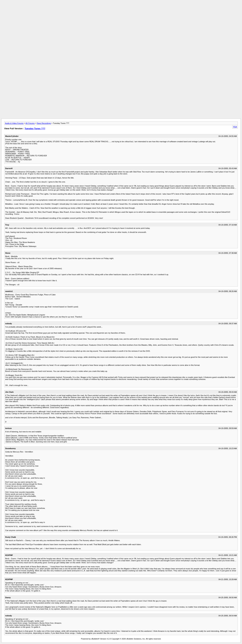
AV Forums (30, 123)
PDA (235, 127)
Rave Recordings (44, 123)
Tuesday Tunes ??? (35, 129)
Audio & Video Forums (14, 123)
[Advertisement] (121, 9)
